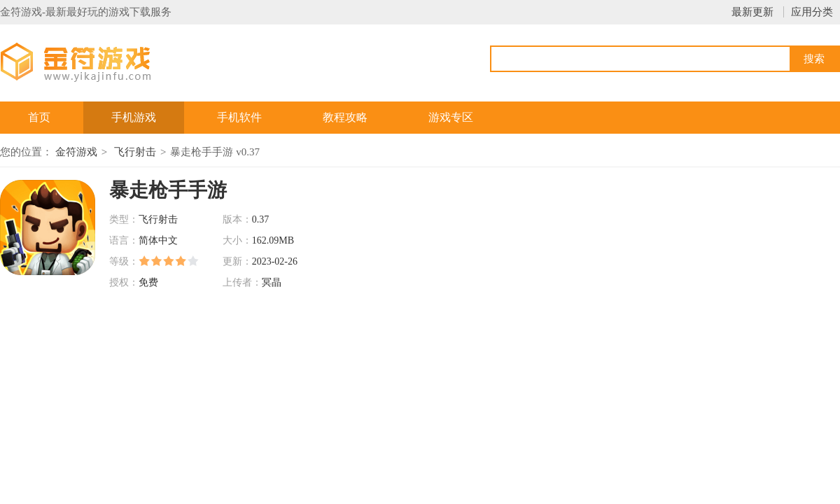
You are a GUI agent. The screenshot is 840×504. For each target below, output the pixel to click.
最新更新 (752, 12)
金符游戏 (76, 152)
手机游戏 (134, 117)
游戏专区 (451, 117)
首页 (39, 117)
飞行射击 (135, 152)
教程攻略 (345, 117)
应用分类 (812, 12)
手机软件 (239, 117)
